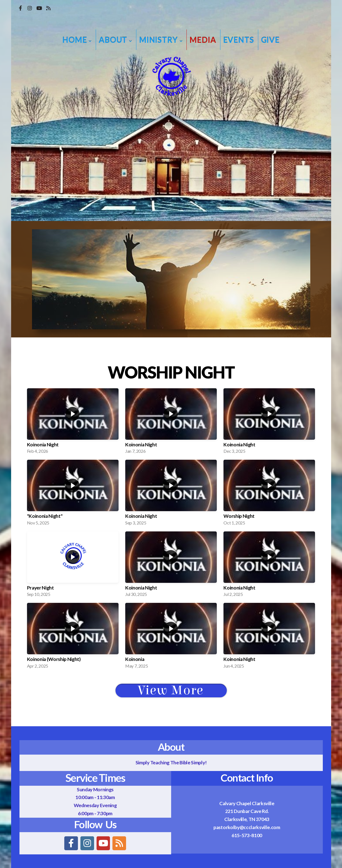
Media (203, 40)
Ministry (161, 40)
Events (239, 40)
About (115, 40)
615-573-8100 (247, 835)
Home (77, 40)
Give (270, 40)
